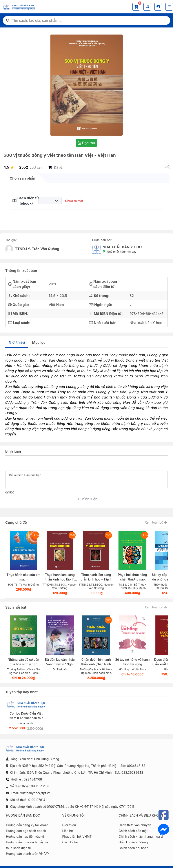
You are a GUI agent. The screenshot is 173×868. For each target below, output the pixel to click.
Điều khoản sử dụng (133, 842)
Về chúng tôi (73, 815)
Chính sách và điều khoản (141, 815)
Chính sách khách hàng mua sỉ (141, 836)
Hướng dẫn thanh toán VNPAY (28, 854)
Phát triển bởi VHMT (77, 836)
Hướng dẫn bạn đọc (23, 815)
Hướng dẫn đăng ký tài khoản (27, 825)
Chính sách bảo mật (133, 831)
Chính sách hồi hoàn (134, 848)
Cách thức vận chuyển (135, 825)
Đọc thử (86, 143)
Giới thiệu (17, 342)
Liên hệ (67, 831)
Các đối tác (70, 842)
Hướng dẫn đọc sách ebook (26, 831)
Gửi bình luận (86, 499)
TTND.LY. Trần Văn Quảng (37, 249)
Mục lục (39, 342)
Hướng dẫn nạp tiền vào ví (25, 836)
